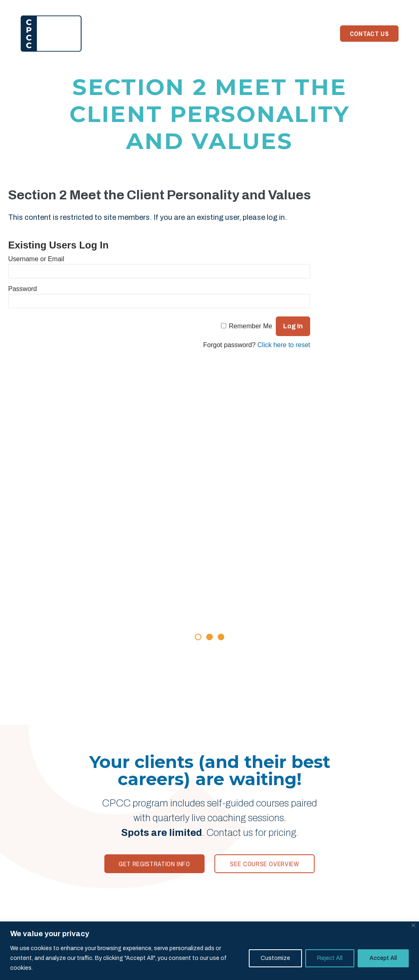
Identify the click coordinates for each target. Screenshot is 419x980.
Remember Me (250, 326)
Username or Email (36, 259)
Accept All (383, 958)
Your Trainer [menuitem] (216, 34)
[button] (198, 637)
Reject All (330, 958)
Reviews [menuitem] (171, 34)
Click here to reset (284, 345)
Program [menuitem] (134, 34)
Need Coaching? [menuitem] (300, 34)
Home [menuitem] (100, 34)
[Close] (413, 925)
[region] (209, 951)
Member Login (374, 6)
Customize (275, 958)
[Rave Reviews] (209, 569)
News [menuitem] (256, 34)
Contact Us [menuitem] (369, 34)
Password (23, 289)
